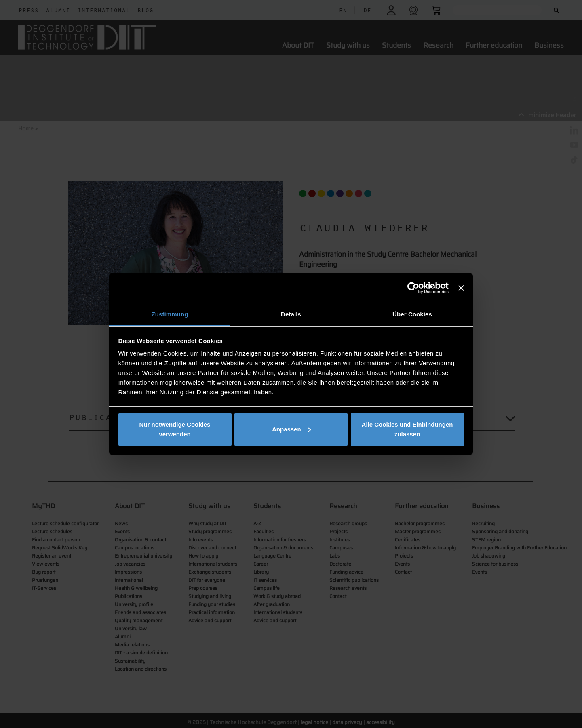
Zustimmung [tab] (170, 314)
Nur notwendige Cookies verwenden (175, 429)
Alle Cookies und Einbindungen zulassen (407, 429)
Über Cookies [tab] (412, 314)
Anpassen (291, 429)
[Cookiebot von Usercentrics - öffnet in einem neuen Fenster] (413, 288)
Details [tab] (291, 314)
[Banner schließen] (461, 288)
